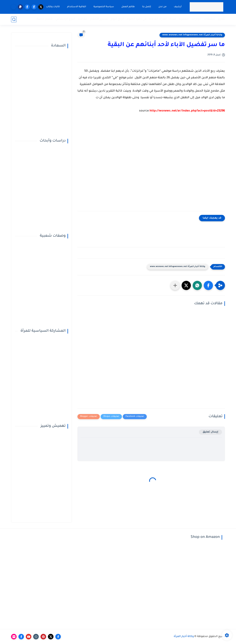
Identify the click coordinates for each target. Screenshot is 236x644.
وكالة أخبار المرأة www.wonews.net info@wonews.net (192, 35)
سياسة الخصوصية (104, 7)
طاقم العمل (128, 7)
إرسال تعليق (210, 432)
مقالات (83, 19)
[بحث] (14, 19)
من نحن (162, 7)
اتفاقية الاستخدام (77, 7)
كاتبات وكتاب (53, 7)
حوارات (196, 19)
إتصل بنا (147, 7)
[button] (208, 285)
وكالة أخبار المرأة (184, 637)
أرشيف (178, 7)
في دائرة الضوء (137, 19)
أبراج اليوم (117, 19)
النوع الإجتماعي (65, 19)
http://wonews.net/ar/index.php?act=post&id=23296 (187, 111)
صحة (173, 19)
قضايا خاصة (45, 19)
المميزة (184, 19)
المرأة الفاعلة (158, 19)
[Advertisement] (151, 165)
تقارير (221, 19)
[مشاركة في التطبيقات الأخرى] (175, 285)
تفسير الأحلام (99, 19)
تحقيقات (209, 19)
